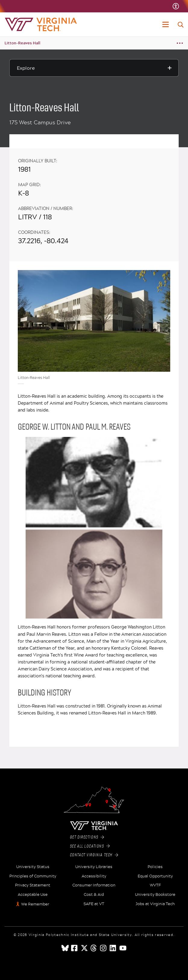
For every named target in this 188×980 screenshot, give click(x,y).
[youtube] (123, 948)
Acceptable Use (33, 895)
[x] (84, 948)
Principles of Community (33, 876)
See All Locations (90, 846)
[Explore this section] (94, 68)
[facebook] (75, 948)
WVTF (155, 885)
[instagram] (104, 948)
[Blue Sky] (65, 948)
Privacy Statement (33, 885)
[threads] (94, 948)
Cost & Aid (94, 895)
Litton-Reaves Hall (22, 43)
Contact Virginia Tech (94, 855)
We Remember (35, 904)
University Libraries (94, 867)
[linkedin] (113, 948)
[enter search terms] (181, 25)
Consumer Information (94, 885)
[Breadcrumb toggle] (180, 43)
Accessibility (94, 876)
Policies (155, 867)
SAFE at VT (94, 904)
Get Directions (87, 837)
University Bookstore (155, 895)
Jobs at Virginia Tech (155, 904)
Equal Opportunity (155, 876)
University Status (33, 867)
